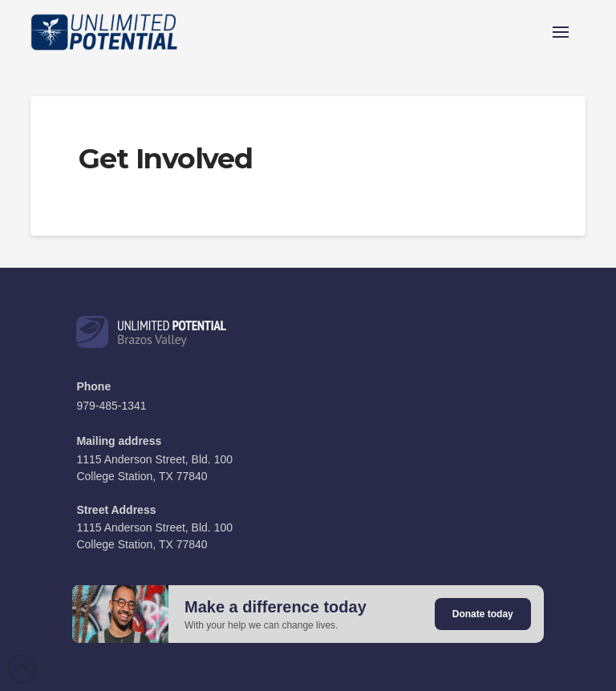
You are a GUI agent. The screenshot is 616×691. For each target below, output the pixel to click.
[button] (561, 32)
